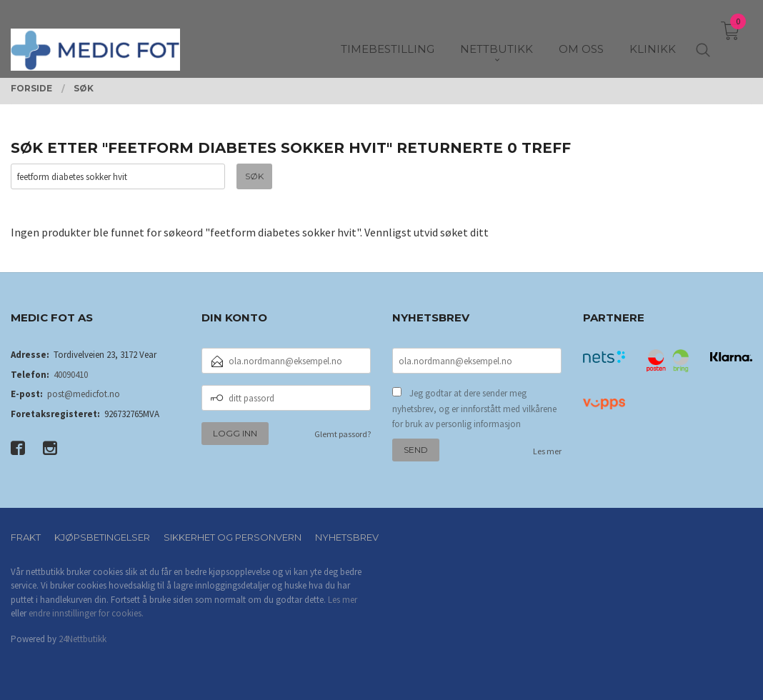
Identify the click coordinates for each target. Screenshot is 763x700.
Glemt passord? (343, 434)
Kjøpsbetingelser (102, 537)
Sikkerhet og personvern (233, 537)
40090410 (71, 375)
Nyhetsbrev (347, 537)
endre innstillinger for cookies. (86, 613)
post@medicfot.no (84, 394)
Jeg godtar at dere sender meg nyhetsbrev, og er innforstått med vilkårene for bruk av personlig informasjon (474, 409)
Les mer (547, 451)
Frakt (26, 537)
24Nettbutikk (83, 639)
